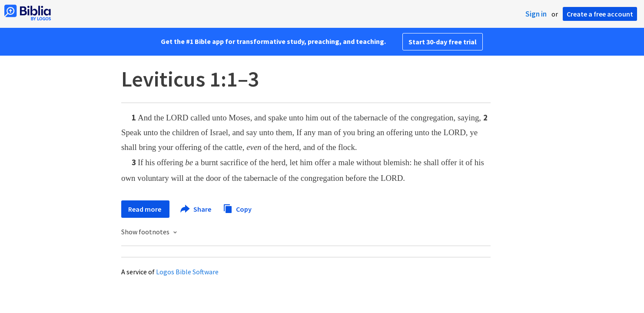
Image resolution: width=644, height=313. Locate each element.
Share (196, 209)
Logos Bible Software (187, 272)
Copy (237, 208)
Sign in (536, 14)
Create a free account (600, 14)
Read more (145, 209)
